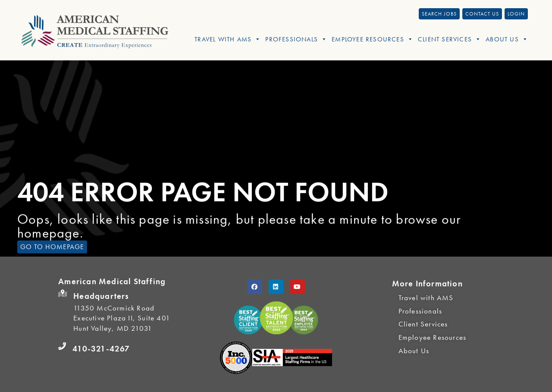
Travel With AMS (228, 39)
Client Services (450, 39)
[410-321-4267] (62, 346)
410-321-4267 (101, 349)
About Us (507, 39)
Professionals (296, 39)
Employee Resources (373, 39)
